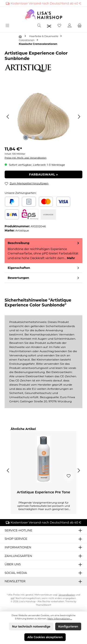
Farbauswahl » (43, 174)
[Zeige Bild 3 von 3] (41, 137)
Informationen (18, 547)
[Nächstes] (79, 117)
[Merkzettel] (59, 26)
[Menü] (8, 26)
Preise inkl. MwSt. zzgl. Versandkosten (26, 158)
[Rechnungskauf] (29, 202)
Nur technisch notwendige (31, 626)
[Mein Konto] (70, 26)
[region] (43, 117)
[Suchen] (39, 26)
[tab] (43, 251)
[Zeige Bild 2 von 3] (33, 137)
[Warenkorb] (80, 26)
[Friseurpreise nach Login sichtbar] (49, 26)
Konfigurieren (68, 626)
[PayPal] (12, 202)
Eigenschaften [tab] (44, 268)
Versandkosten (67, 595)
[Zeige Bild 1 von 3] (26, 137)
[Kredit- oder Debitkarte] (55, 202)
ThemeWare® (43, 605)
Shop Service (16, 539)
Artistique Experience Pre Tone (43, 492)
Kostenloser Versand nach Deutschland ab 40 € (46, 3)
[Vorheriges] (8, 117)
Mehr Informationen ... (60, 619)
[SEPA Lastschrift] (12, 214)
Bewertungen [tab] (44, 278)
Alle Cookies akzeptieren (45, 637)
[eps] (30, 214)
